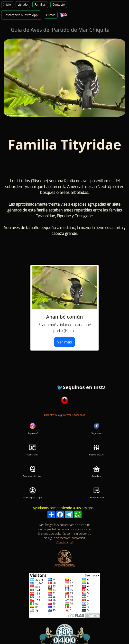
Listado (23, 5)
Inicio (7, 5)
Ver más (65, 342)
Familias (40, 5)
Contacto (59, 5)
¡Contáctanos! (64, 542)
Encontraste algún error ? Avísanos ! (64, 415)
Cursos (51, 15)
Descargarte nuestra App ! (21, 15)
